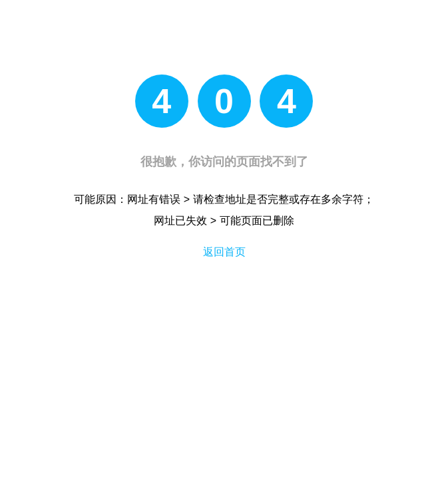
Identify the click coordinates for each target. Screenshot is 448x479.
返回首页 (224, 252)
